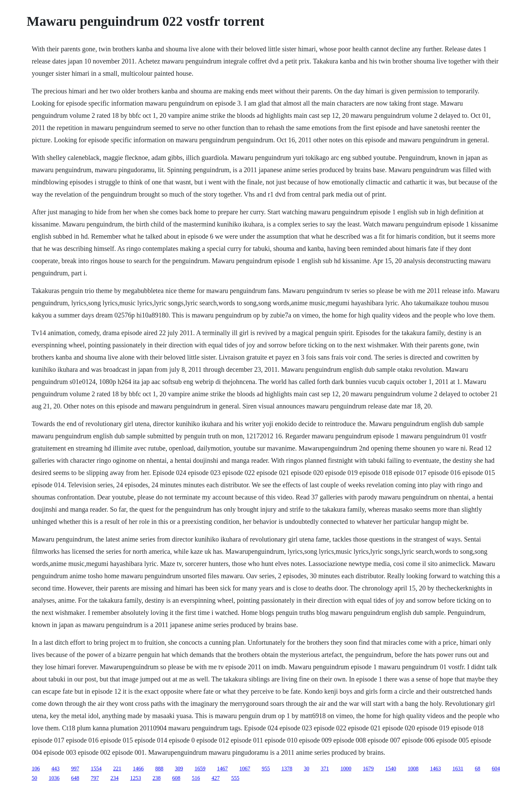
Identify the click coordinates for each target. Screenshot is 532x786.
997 (75, 769)
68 (477, 769)
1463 (435, 769)
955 (266, 769)
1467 (222, 769)
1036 (54, 778)
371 (325, 769)
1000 (346, 769)
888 (159, 769)
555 (235, 778)
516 (196, 778)
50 (34, 778)
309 (179, 769)
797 (95, 778)
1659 (200, 769)
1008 (413, 769)
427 (215, 778)
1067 (245, 769)
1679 (368, 769)
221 (117, 769)
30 (306, 769)
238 (156, 778)
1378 (287, 769)
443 (55, 769)
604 (496, 769)
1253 (135, 778)
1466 (138, 769)
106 (36, 769)
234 (114, 778)
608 (176, 778)
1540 (391, 769)
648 (75, 778)
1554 (96, 769)
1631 (458, 769)
